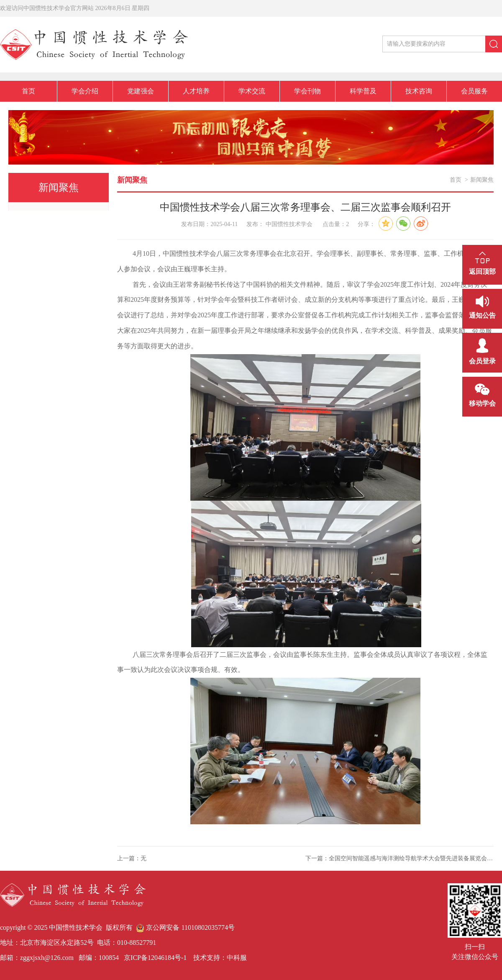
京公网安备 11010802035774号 (185, 927)
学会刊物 (307, 91)
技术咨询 (419, 91)
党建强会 (141, 91)
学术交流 (252, 91)
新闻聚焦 (482, 180)
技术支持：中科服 (220, 958)
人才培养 (196, 91)
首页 (28, 91)
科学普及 (363, 91)
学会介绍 (85, 91)
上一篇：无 (132, 858)
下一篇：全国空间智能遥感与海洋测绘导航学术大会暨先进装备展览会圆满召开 (400, 858)
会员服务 (474, 91)
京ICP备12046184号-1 (154, 958)
